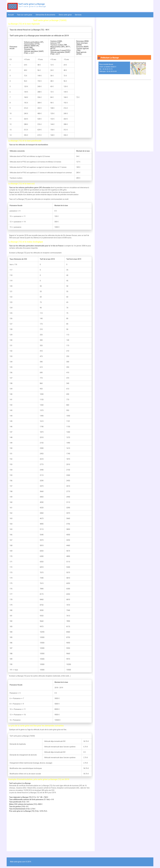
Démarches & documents (46, 15)
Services (78, 15)
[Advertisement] (50, 832)
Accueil (11, 15)
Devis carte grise (65, 15)
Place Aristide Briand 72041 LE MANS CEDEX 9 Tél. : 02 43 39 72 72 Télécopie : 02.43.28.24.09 (108, 68)
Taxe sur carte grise (25, 15)
